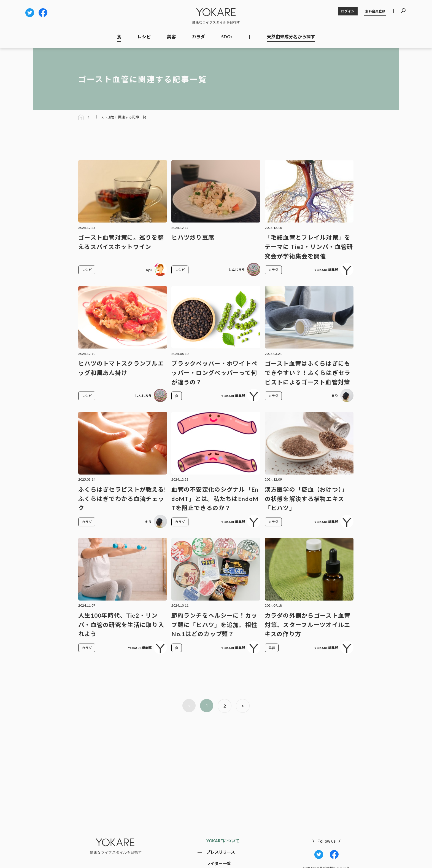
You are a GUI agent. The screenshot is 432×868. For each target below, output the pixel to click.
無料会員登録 (375, 11)
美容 (171, 37)
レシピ (144, 37)
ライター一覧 (219, 863)
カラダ (198, 37)
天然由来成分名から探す (291, 37)
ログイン (348, 11)
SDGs (227, 37)
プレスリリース (221, 852)
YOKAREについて (223, 841)
